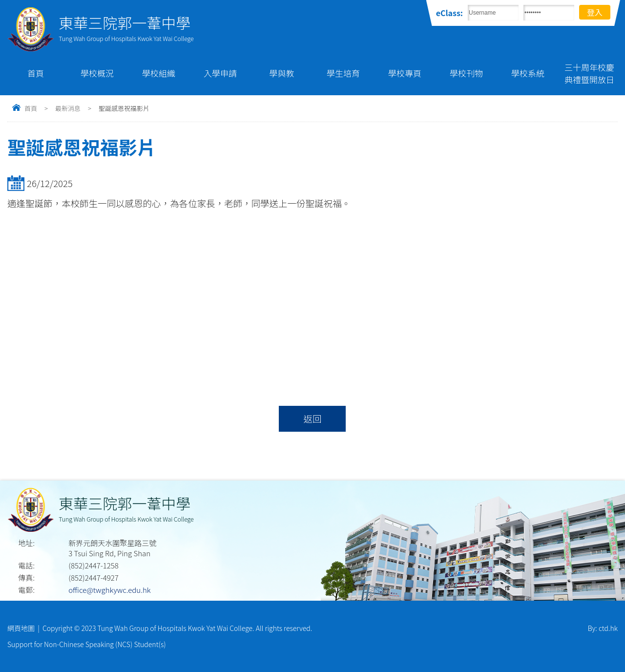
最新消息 (68, 108)
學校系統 (528, 73)
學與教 (282, 73)
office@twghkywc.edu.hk (109, 590)
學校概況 (97, 73)
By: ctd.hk (603, 628)
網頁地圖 (21, 628)
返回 (312, 419)
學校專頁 (405, 73)
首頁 (36, 73)
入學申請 (220, 73)
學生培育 (343, 73)
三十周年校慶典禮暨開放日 (589, 73)
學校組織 (159, 73)
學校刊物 (466, 73)
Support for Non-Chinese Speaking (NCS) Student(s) (87, 644)
